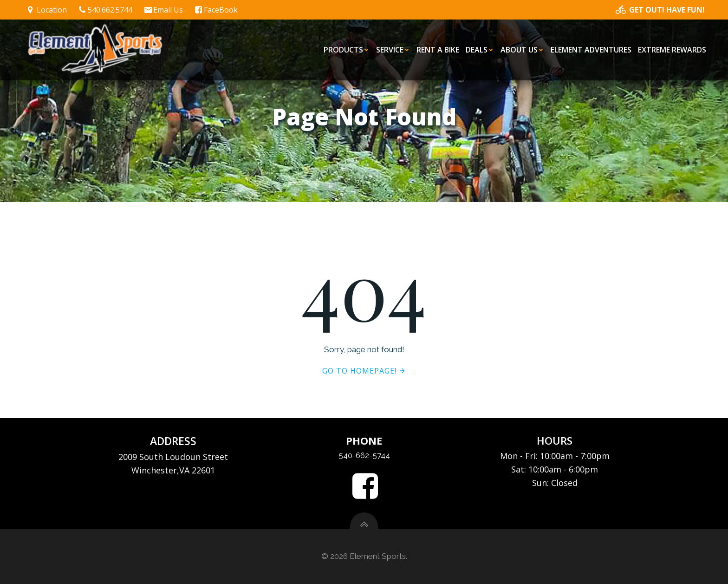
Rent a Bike (438, 50)
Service (393, 50)
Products (347, 50)
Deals (480, 50)
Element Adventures (591, 50)
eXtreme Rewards (672, 50)
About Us (522, 50)
